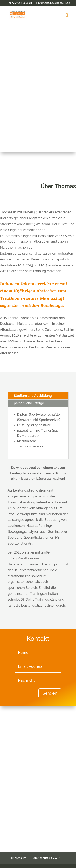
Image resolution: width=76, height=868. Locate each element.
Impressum (19, 858)
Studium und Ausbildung (33, 396)
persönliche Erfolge (29, 403)
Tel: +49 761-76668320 (20, 3)
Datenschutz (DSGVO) (46, 858)
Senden (50, 693)
